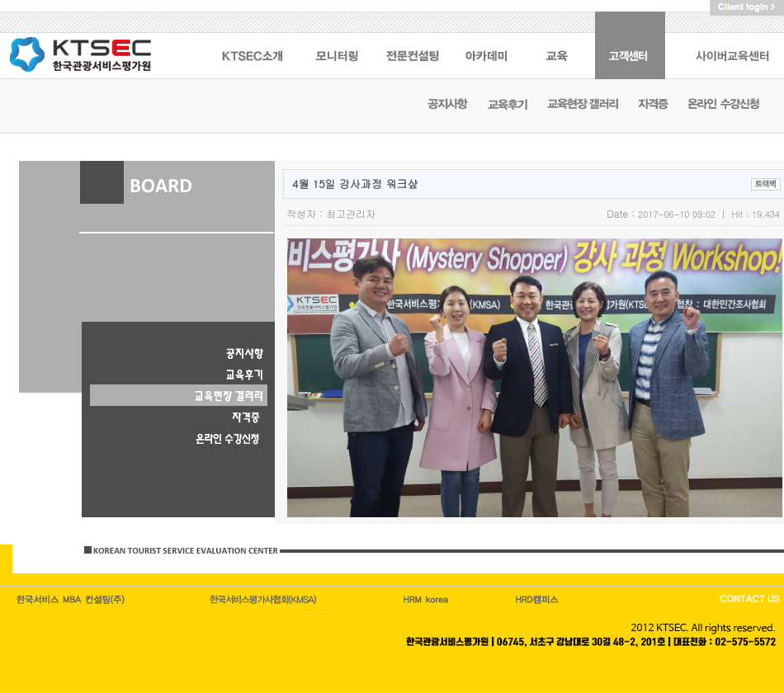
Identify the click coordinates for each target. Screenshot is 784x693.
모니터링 (337, 45)
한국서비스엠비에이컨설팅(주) (71, 599)
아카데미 (487, 45)
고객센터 (630, 45)
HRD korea (538, 599)
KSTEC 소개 (252, 45)
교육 (559, 45)
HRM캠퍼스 (427, 599)
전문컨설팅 (413, 45)
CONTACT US (749, 599)
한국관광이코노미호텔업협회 (265, 599)
